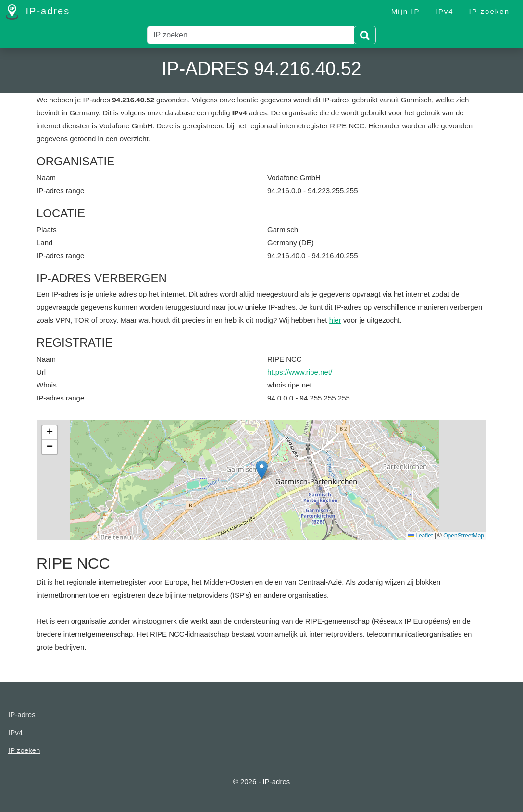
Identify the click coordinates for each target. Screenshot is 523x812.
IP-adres (38, 12)
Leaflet (420, 536)
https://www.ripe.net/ (300, 372)
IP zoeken (489, 11)
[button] (262, 470)
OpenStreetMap (464, 536)
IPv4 (445, 11)
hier (335, 320)
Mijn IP (406, 11)
